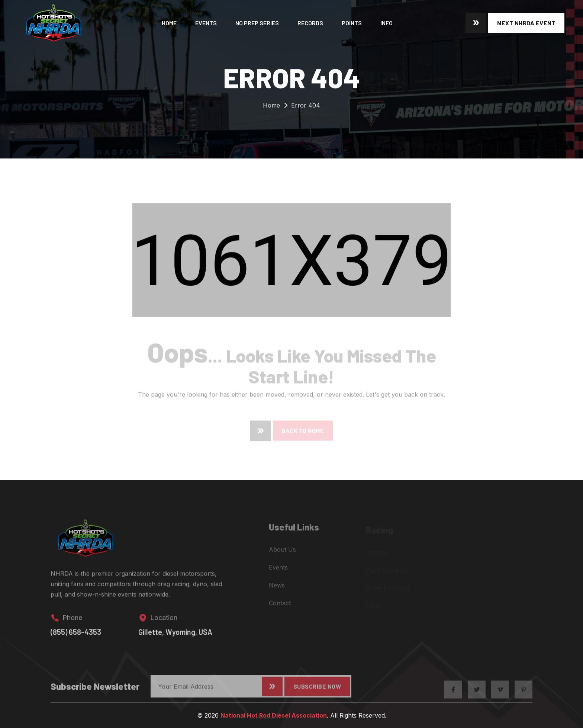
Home (169, 23)
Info (386, 23)
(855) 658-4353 (76, 637)
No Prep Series (257, 23)
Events (206, 23)
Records (310, 23)
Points (352, 23)
